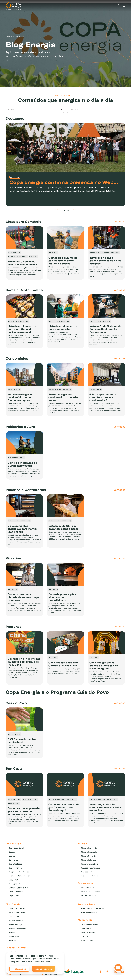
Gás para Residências (89, 848)
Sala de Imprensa (15, 868)
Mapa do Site (14, 896)
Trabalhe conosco (16, 892)
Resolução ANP (15, 884)
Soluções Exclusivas (89, 872)
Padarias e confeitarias (18, 929)
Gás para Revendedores (90, 852)
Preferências (19, 969)
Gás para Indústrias (88, 860)
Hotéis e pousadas (16, 921)
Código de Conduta (16, 880)
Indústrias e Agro (15, 925)
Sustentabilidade (15, 864)
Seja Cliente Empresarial (90, 892)
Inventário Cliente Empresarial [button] (20, 876)
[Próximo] (74, 210)
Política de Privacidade (17, 952)
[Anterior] (57, 210)
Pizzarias (12, 933)
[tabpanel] (65, 45)
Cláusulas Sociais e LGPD (19, 888)
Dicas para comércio (17, 909)
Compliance (13, 860)
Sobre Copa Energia (17, 848)
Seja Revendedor (87, 888)
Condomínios (14, 917)
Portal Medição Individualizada (92, 909)
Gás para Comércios (89, 856)
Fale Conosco (86, 928)
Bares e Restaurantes (17, 913)
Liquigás (12, 856)
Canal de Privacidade (89, 940)
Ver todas (119, 222)
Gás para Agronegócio (89, 864)
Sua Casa (12, 941)
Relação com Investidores (19, 872)
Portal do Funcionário (89, 913)
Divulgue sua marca (88, 896)
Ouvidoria (84, 936)
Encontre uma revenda (89, 924)
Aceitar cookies (44, 969)
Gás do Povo (14, 937)
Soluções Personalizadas (90, 868)
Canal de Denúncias (88, 932)
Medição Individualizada (90, 876)
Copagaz (12, 852)
